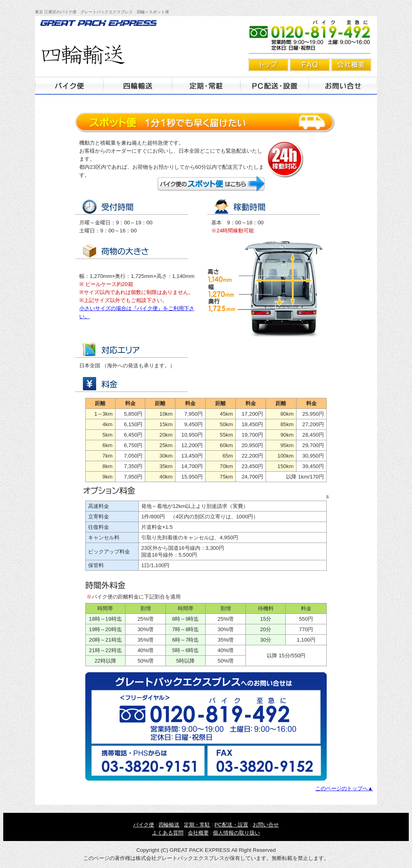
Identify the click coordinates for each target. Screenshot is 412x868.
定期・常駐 (206, 86)
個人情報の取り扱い (236, 833)
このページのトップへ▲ (344, 788)
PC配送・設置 (274, 86)
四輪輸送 (138, 86)
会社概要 (351, 65)
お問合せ (343, 86)
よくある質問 (168, 833)
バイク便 (69, 86)
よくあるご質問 (310, 65)
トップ (268, 65)
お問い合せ (266, 825)
